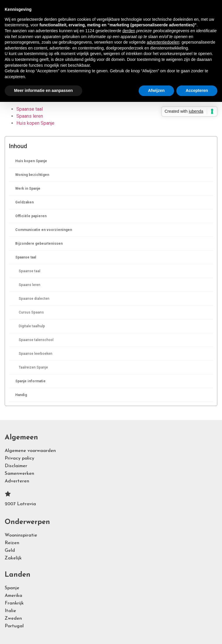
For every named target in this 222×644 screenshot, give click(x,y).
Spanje (12, 588)
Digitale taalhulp (32, 326)
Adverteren (17, 481)
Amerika (13, 596)
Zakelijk (13, 558)
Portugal (14, 626)
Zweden (13, 619)
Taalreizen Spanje (33, 367)
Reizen (12, 543)
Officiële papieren (31, 216)
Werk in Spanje (28, 189)
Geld (10, 551)
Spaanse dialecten (34, 299)
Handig (21, 395)
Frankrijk (14, 603)
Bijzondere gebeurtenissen (39, 244)
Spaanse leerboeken (36, 354)
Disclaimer (16, 466)
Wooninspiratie (21, 535)
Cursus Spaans (31, 312)
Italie (10, 611)
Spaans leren (30, 285)
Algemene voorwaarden (30, 451)
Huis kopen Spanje (31, 161)
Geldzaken (24, 202)
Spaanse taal (26, 257)
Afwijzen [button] (156, 90)
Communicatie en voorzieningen (44, 230)
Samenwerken (19, 474)
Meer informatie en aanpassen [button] (43, 90)
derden (129, 31)
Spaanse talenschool (36, 340)
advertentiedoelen (163, 42)
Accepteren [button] (197, 90)
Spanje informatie (30, 381)
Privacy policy (19, 458)
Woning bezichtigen (32, 175)
